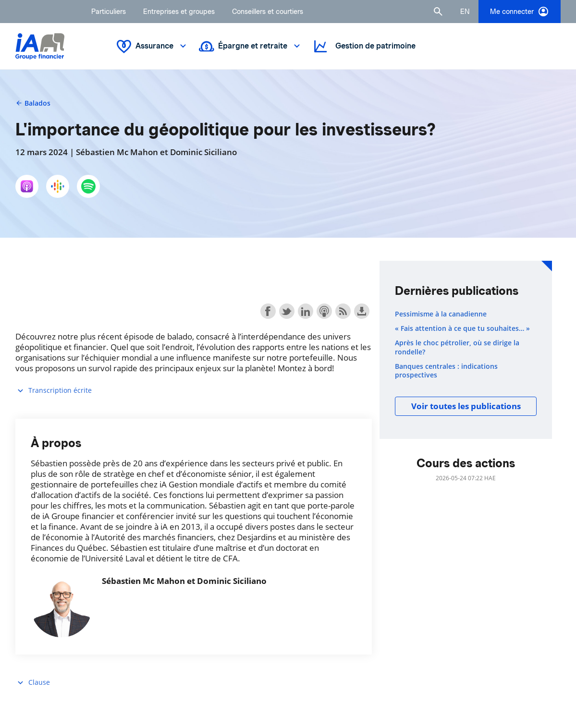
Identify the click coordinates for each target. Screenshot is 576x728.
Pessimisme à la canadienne (441, 314)
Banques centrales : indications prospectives (446, 371)
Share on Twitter (287, 311)
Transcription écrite (54, 391)
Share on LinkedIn (306, 311)
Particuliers (109, 12)
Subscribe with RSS (343, 311)
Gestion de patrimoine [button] (364, 46)
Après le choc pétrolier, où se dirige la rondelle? (457, 347)
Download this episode (362, 311)
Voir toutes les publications (466, 406)
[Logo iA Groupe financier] (40, 46)
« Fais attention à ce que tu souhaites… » (462, 328)
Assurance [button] (152, 46)
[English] (465, 12)
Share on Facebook (268, 311)
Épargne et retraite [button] (251, 46)
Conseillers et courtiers (268, 12)
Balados (33, 103)
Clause (33, 683)
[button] (438, 12)
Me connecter (520, 12)
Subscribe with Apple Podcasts (324, 311)
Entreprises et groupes (179, 12)
